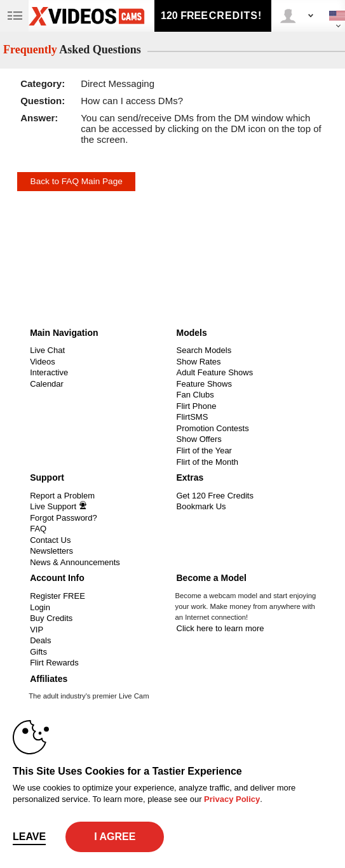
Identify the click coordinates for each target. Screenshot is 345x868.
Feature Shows (204, 384)
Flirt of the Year (204, 451)
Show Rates (199, 362)
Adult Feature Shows (215, 372)
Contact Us (50, 540)
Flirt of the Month (208, 462)
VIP (37, 630)
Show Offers (199, 439)
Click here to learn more (220, 628)
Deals (40, 640)
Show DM (0, 323)
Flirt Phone (197, 406)
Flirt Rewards (54, 663)
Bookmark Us (201, 506)
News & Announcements (75, 562)
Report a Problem (62, 496)
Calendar (47, 384)
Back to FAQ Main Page (77, 181)
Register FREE (58, 596)
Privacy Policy (232, 799)
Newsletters (51, 551)
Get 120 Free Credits (215, 496)
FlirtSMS (193, 417)
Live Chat (47, 350)
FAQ (38, 529)
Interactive (49, 372)
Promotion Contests (213, 428)
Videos (43, 362)
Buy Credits (51, 618)
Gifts (38, 652)
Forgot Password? (64, 518)
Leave (29, 837)
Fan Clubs (195, 395)
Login (40, 607)
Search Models (204, 350)
